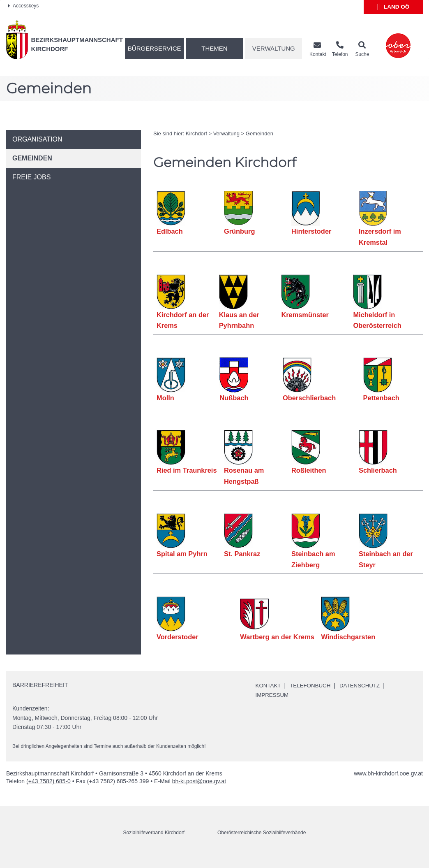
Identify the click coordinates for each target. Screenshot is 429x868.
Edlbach (170, 231)
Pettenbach (382, 398)
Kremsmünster (304, 315)
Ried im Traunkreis (187, 470)
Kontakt (269, 696)
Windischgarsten (348, 637)
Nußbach (234, 398)
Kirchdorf (196, 133)
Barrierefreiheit (40, 696)
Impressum (273, 706)
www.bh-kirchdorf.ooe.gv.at (388, 784)
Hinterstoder (311, 231)
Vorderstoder (178, 637)
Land (393, 7)
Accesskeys (23, 6)
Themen (214, 48)
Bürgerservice (155, 48)
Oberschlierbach (309, 398)
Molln (165, 398)
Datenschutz (364, 696)
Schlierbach (378, 470)
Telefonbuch (312, 696)
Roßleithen (309, 470)
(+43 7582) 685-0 (48, 792)
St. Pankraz (242, 554)
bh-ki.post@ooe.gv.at (199, 792)
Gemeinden (259, 133)
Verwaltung (274, 48)
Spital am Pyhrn (182, 554)
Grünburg (240, 231)
